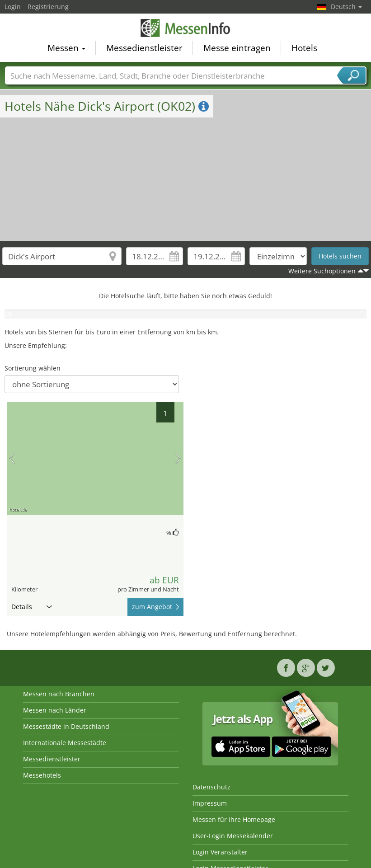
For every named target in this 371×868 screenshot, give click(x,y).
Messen (66, 48)
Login (13, 7)
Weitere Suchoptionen (322, 271)
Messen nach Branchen (59, 694)
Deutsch (346, 7)
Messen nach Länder (55, 710)
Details (32, 607)
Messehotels (42, 775)
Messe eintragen (237, 48)
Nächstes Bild (178, 459)
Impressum (210, 803)
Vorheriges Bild (12, 459)
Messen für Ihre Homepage (234, 819)
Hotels (304, 48)
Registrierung (48, 7)
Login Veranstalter (220, 852)
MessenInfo (186, 28)
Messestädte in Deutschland (66, 726)
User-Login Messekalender (233, 836)
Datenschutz (211, 787)
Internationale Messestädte (65, 743)
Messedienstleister (144, 48)
